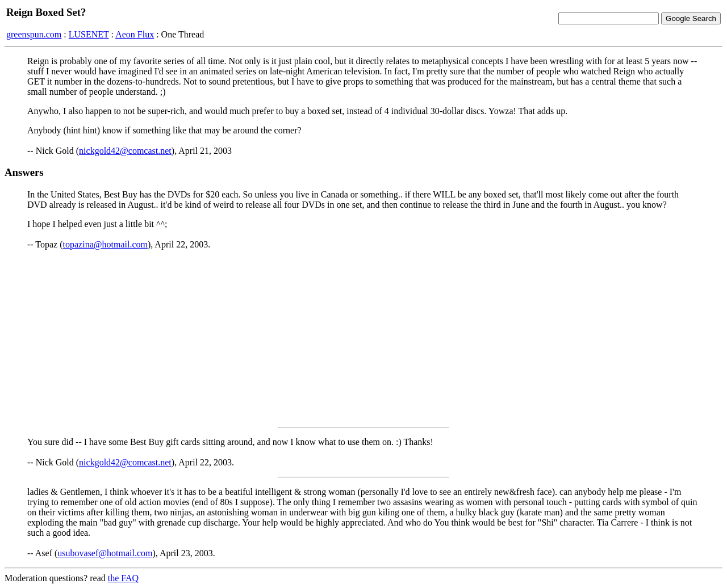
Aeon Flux (135, 34)
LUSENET (89, 34)
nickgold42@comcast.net (125, 151)
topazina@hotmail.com (105, 244)
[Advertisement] (363, 338)
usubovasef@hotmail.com (105, 553)
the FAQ (123, 578)
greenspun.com (34, 34)
